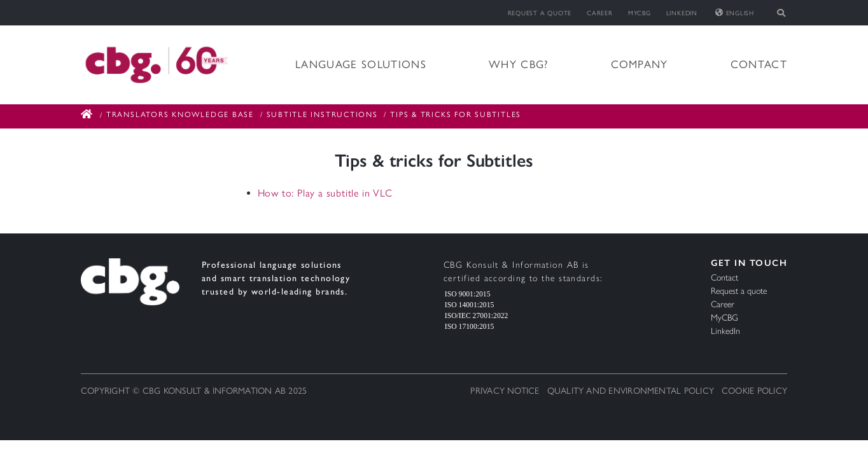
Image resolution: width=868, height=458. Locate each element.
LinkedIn (682, 13)
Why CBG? (519, 64)
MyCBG (640, 13)
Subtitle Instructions (322, 114)
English (735, 13)
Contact (759, 64)
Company (640, 64)
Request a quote (540, 13)
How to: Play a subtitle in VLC (325, 193)
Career (600, 13)
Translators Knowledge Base (180, 114)
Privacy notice (505, 391)
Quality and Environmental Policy (631, 391)
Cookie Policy (754, 391)
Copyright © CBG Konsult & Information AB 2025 (194, 391)
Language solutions (361, 64)
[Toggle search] (782, 13)
